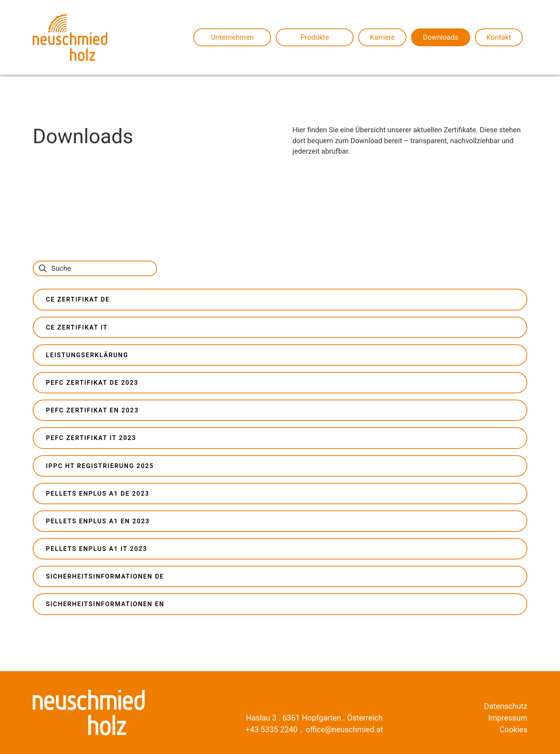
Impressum (508, 718)
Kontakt (499, 37)
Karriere (382, 37)
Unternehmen (232, 37)
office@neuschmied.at (344, 729)
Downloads (440, 37)
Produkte (315, 37)
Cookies (513, 729)
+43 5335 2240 (271, 729)
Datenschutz (506, 706)
